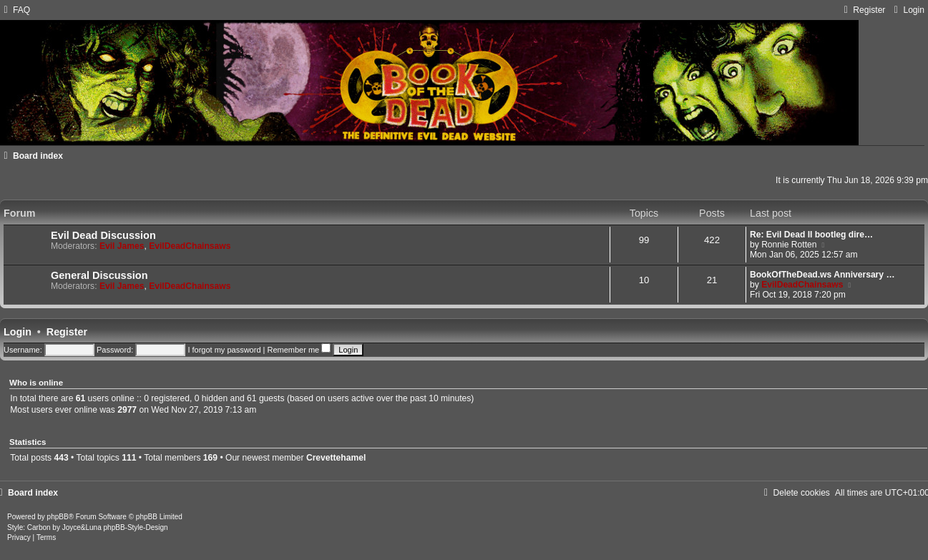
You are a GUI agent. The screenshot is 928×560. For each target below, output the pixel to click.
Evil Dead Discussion (103, 235)
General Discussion (99, 275)
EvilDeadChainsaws (190, 246)
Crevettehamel (336, 458)
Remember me (299, 350)
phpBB (58, 517)
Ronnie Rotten (789, 245)
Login (18, 332)
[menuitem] (15, 10)
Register (67, 332)
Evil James (122, 246)
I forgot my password (224, 350)
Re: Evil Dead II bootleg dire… (811, 235)
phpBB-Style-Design (136, 527)
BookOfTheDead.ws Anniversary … (822, 275)
